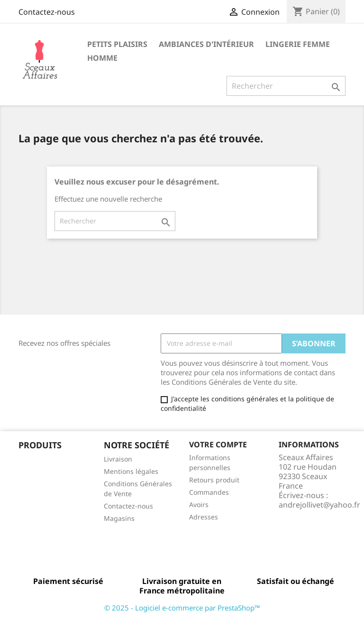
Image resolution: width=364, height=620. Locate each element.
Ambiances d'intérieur (206, 44)
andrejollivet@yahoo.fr (319, 505)
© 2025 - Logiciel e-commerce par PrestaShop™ (182, 608)
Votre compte (218, 444)
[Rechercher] (286, 86)
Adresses (204, 517)
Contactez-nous (47, 12)
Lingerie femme (298, 44)
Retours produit (214, 480)
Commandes (209, 492)
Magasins (119, 518)
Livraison (118, 459)
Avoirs (199, 504)
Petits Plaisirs (117, 44)
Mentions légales (131, 471)
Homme (102, 58)
